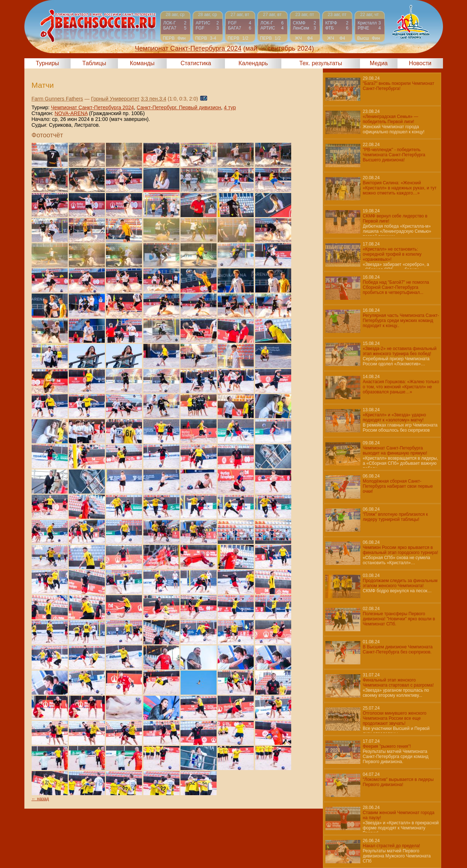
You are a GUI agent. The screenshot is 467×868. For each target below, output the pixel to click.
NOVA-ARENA (71, 113)
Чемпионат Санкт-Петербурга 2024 (92, 107)
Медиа (379, 63)
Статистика (196, 63)
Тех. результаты (321, 63)
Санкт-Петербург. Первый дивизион (179, 107)
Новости (420, 63)
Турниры (47, 63)
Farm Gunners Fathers (58, 99)
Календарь (253, 63)
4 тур (230, 107)
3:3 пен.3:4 (154, 99)
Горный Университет (115, 99)
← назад (40, 799)
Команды (142, 63)
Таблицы (94, 63)
